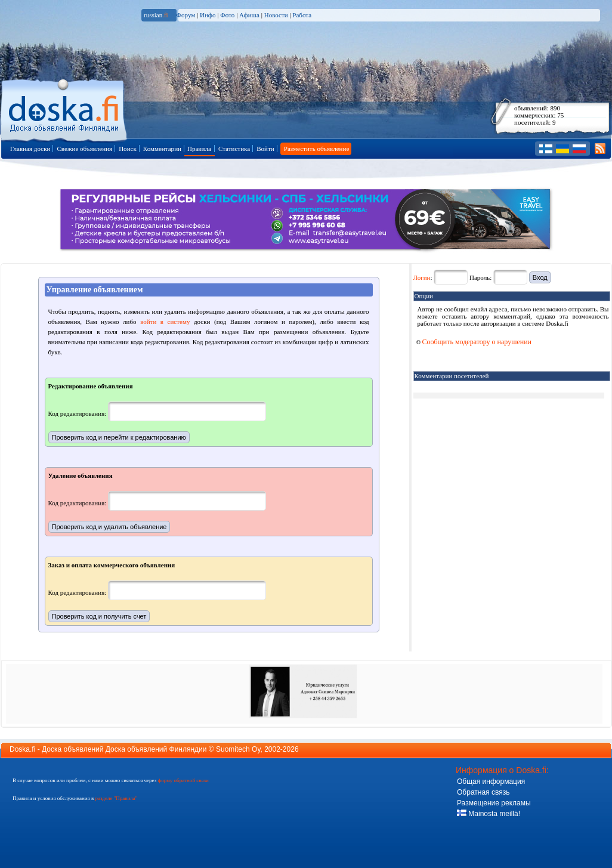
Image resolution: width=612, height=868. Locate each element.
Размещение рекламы (494, 803)
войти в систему (165, 322)
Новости (276, 15)
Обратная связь (483, 792)
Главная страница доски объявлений (65, 108)
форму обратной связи (183, 780)
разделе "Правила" (116, 798)
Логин (422, 277)
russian (156, 15)
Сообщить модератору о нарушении (474, 342)
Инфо (208, 15)
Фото (227, 15)
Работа (302, 15)
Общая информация (491, 781)
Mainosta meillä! (489, 814)
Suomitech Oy (238, 749)
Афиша (249, 15)
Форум (186, 15)
